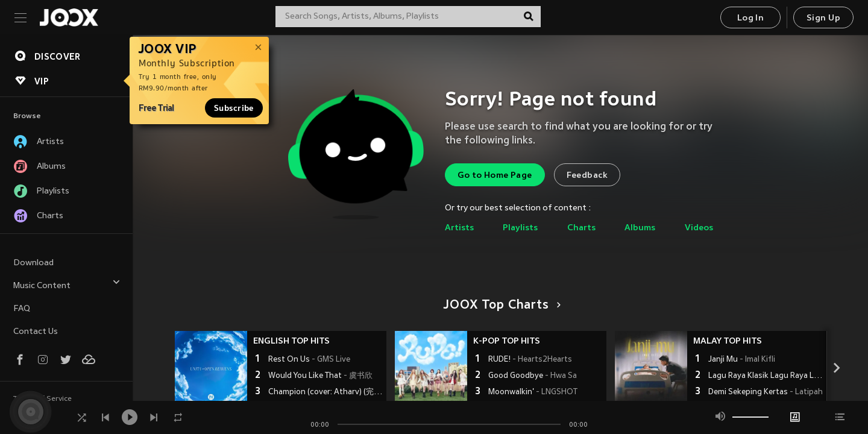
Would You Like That (320, 376)
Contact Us (36, 332)
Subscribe (234, 108)
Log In (750, 18)
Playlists (520, 228)
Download (33, 263)
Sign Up (823, 18)
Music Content (67, 284)
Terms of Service (42, 399)
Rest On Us (309, 360)
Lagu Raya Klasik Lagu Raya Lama (766, 376)
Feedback (587, 176)
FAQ (22, 309)
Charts (581, 228)
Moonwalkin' (533, 392)
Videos (699, 228)
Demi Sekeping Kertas (766, 392)
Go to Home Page (495, 176)
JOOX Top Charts (500, 306)
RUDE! (530, 360)
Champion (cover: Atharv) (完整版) (326, 392)
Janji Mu (742, 360)
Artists (459, 228)
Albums (640, 228)
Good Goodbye (533, 376)
